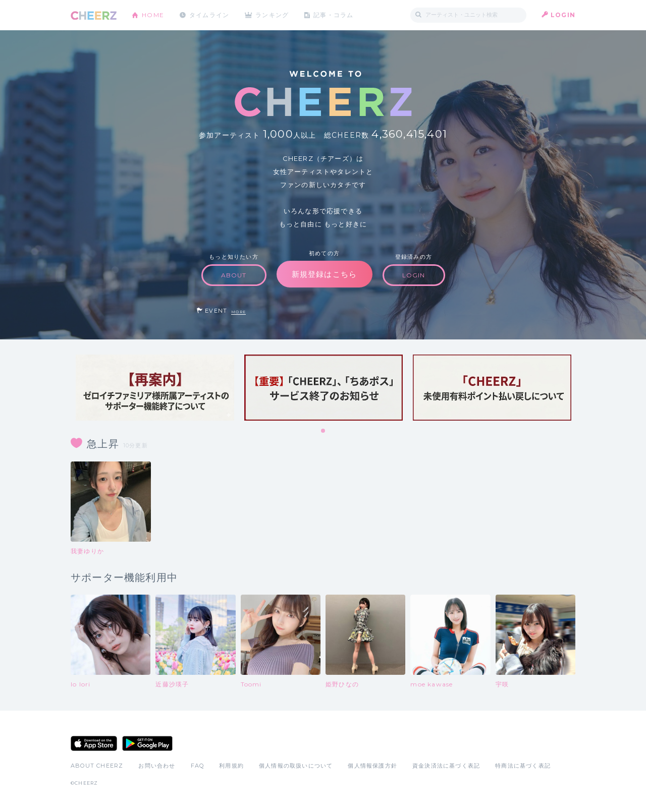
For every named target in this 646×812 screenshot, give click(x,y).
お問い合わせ (157, 766)
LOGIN (563, 15)
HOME (153, 15)
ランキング (273, 15)
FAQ (198, 766)
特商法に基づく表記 (523, 766)
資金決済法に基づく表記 (446, 766)
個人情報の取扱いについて (296, 766)
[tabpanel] (155, 388)
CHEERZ (94, 15)
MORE (238, 312)
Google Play (147, 743)
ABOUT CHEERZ (97, 766)
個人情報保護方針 (372, 766)
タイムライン (209, 15)
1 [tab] (324, 431)
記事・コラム (334, 15)
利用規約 (231, 766)
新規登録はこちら (325, 274)
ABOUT (234, 275)
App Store (94, 743)
